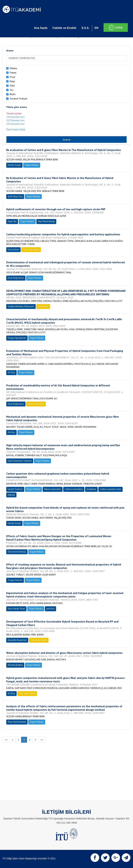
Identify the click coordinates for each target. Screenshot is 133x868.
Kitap (12, 81)
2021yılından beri (15, 124)
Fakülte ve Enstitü (64, 28)
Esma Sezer (13, 250)
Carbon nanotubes (74, 489)
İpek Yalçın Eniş (15, 196)
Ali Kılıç (11, 372)
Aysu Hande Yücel (16, 609)
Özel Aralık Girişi (16, 129)
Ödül (12, 86)
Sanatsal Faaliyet (18, 99)
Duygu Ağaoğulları (17, 338)
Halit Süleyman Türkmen (20, 461)
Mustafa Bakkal (15, 665)
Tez (12, 90)
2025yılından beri (15, 120)
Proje (12, 77)
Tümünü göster (14, 113)
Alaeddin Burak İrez (17, 640)
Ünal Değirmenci (16, 278)
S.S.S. (85, 28)
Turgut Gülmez (15, 580)
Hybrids (11, 495)
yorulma (50, 609)
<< (6, 740)
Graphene (91, 489)
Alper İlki (12, 221)
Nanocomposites (53, 489)
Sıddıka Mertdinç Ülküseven (21, 306)
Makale (13, 68)
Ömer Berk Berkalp (17, 552)
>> (42, 740)
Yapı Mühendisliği (46, 221)
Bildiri (13, 94)
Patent (13, 73)
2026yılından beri (15, 117)
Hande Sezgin (14, 165)
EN (96, 28)
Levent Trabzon (15, 489)
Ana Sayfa (41, 28)
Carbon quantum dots (110, 489)
